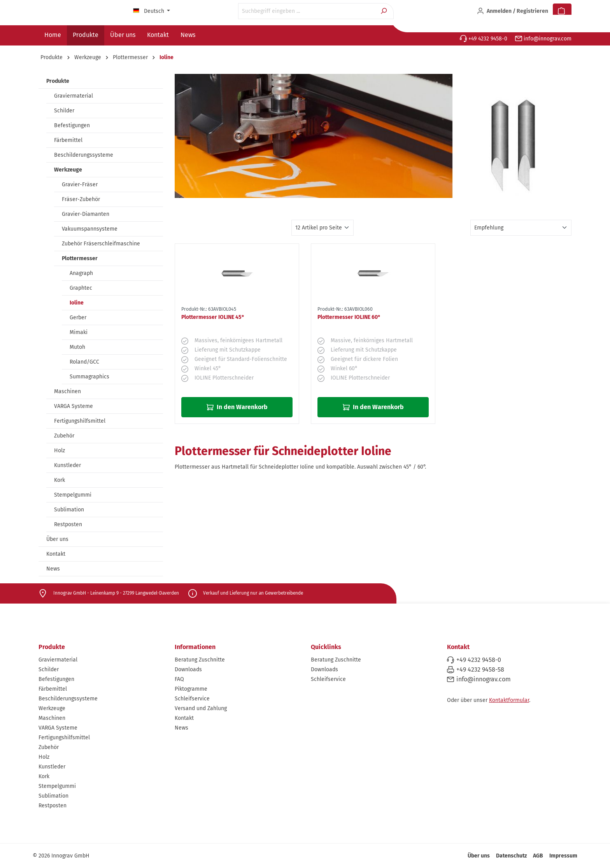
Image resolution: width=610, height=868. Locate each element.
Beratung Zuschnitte (200, 660)
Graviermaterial (74, 96)
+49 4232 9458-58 (480, 669)
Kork (60, 480)
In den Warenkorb (237, 407)
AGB (538, 856)
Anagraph (81, 273)
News (53, 569)
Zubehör (64, 436)
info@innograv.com (543, 39)
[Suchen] (385, 11)
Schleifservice (192, 699)
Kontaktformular (509, 700)
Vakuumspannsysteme (90, 229)
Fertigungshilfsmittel (80, 421)
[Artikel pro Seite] (323, 228)
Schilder (64, 111)
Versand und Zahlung (201, 708)
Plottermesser (80, 258)
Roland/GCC (84, 362)
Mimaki (79, 332)
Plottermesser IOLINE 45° (213, 317)
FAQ (179, 679)
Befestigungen (72, 125)
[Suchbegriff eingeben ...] (307, 11)
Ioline (77, 303)
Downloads (188, 669)
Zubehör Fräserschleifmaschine (101, 244)
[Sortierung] (521, 228)
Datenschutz (511, 856)
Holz (60, 451)
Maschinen (67, 391)
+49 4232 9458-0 (484, 39)
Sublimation (69, 510)
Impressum (563, 856)
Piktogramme (191, 689)
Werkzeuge (68, 170)
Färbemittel (68, 140)
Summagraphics (89, 377)
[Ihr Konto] (513, 11)
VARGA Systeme (74, 406)
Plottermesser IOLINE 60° (349, 317)
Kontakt (56, 554)
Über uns (57, 539)
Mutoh (77, 347)
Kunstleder (67, 465)
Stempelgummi (73, 495)
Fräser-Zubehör (81, 199)
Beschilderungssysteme (84, 155)
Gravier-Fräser (80, 185)
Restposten (68, 524)
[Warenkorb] (562, 11)
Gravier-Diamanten (86, 214)
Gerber (78, 318)
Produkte (58, 81)
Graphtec (81, 288)
